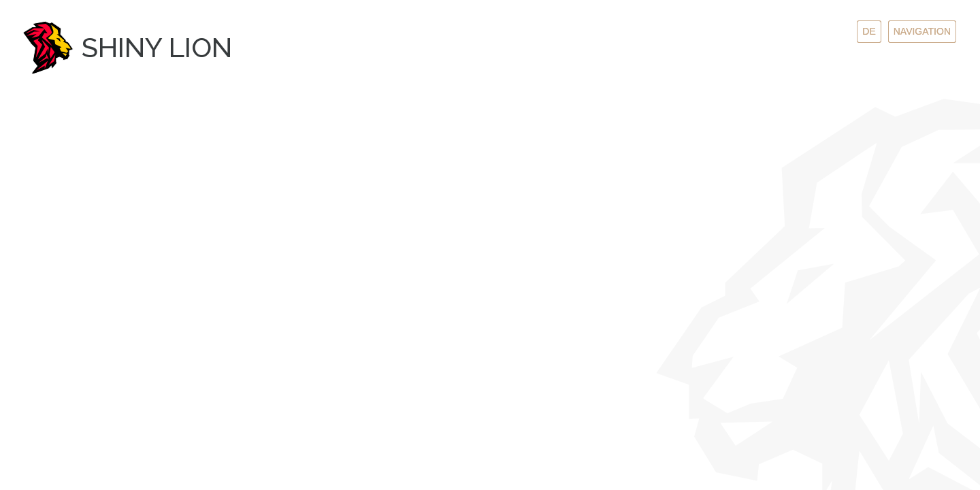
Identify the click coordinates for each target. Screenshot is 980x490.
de (869, 31)
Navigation (922, 31)
